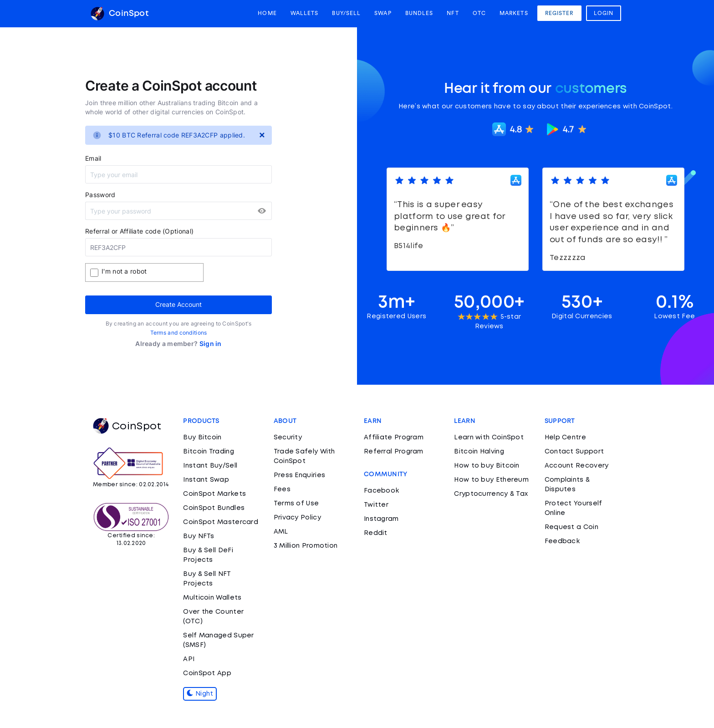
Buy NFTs (199, 536)
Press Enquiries (300, 475)
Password (100, 195)
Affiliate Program (394, 438)
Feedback (562, 541)
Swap (383, 13)
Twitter (376, 505)
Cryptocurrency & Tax (491, 494)
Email (93, 158)
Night (200, 694)
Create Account (178, 304)
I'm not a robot (124, 271)
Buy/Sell (346, 13)
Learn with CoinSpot (489, 438)
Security (288, 438)
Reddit (376, 533)
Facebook (381, 491)
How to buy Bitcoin (487, 466)
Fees (282, 489)
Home (267, 13)
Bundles (419, 13)
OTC (479, 13)
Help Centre (565, 438)
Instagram (381, 519)
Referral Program (394, 452)
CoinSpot (120, 14)
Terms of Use (296, 504)
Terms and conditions (179, 333)
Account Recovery (577, 466)
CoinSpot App (207, 673)
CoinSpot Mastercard (221, 522)
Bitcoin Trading (209, 452)
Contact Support (574, 452)
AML (281, 532)
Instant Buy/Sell (210, 466)
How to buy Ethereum (491, 480)
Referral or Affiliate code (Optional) (139, 231)
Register (559, 13)
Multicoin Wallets (212, 598)
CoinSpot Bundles (214, 508)
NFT (453, 13)
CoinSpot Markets (214, 494)
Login (604, 13)
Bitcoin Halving (479, 452)
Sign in (211, 344)
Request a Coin (571, 527)
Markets (514, 13)
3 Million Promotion (306, 546)
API (189, 659)
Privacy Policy (297, 518)
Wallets (305, 13)
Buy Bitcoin (202, 438)
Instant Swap (206, 480)
